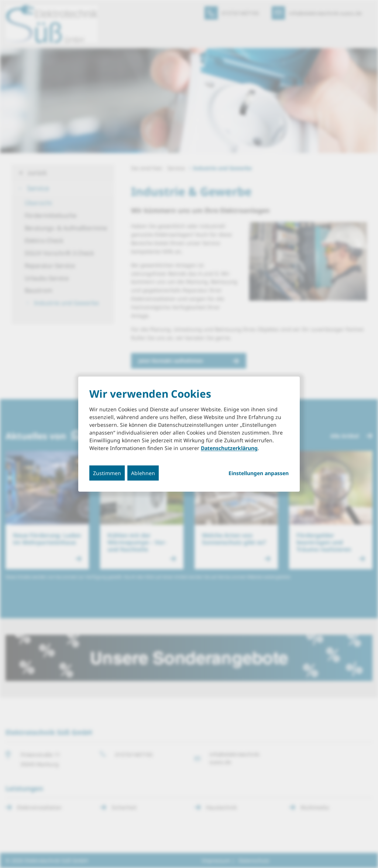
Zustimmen (107, 473)
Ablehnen (143, 473)
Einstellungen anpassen (259, 473)
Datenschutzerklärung (229, 448)
